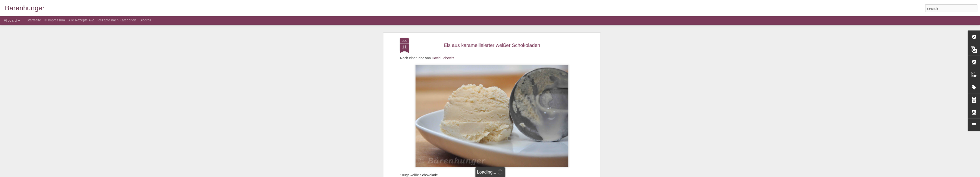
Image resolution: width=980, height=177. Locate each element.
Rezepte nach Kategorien (117, 20)
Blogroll (145, 20)
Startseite (34, 20)
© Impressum (55, 20)
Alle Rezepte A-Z (81, 20)
